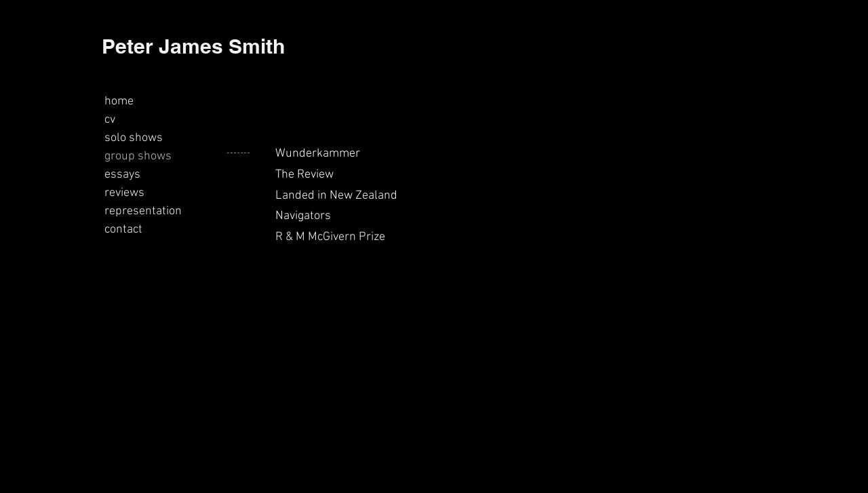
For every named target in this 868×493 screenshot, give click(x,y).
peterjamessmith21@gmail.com (177, 471)
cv (110, 120)
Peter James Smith (193, 46)
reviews (124, 193)
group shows (138, 156)
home (119, 101)
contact (123, 230)
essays (122, 175)
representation (143, 211)
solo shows (134, 138)
